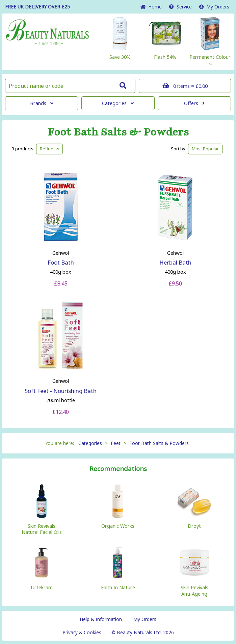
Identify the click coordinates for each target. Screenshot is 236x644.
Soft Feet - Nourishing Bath (61, 391)
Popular (205, 149)
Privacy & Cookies (82, 632)
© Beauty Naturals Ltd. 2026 (143, 632)
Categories (118, 103)
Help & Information (101, 619)
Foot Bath (61, 262)
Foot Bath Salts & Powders (118, 132)
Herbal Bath (175, 262)
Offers (194, 103)
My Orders (214, 7)
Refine (49, 149)
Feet (116, 443)
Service (180, 7)
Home (151, 7)
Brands (42, 103)
